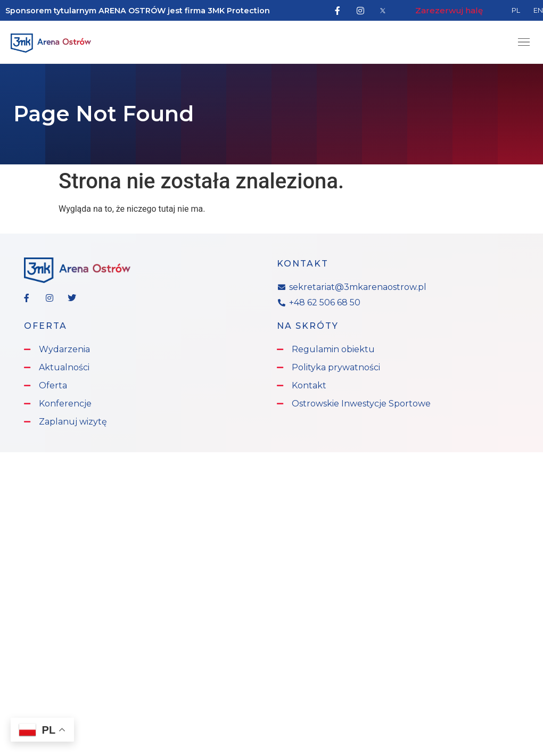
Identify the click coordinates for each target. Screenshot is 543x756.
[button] (524, 43)
